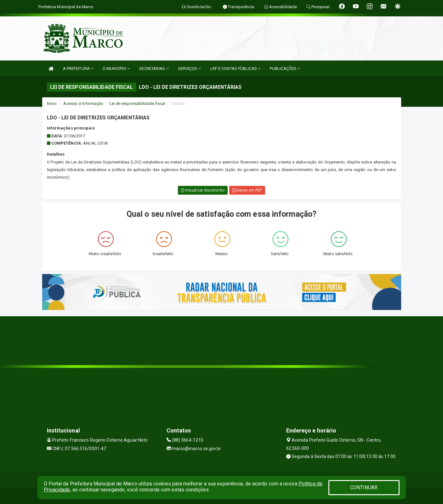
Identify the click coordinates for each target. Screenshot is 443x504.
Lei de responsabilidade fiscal (137, 103)
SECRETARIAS (154, 69)
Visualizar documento (203, 190)
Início (52, 103)
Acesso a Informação (83, 103)
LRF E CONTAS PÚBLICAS (235, 69)
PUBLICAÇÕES (285, 69)
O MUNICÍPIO (116, 69)
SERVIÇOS (190, 69)
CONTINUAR (364, 487)
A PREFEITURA (78, 69)
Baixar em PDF (247, 190)
